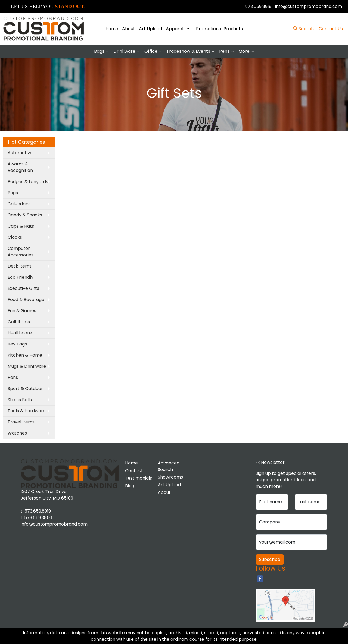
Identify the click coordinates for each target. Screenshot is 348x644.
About (129, 29)
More (244, 51)
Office (151, 51)
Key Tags (17, 344)
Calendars (19, 204)
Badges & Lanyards (28, 182)
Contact (134, 471)
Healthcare (20, 333)
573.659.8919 (258, 6)
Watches (17, 433)
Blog (130, 486)
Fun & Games (22, 311)
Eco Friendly (21, 277)
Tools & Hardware (27, 411)
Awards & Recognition (20, 167)
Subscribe (270, 559)
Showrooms (170, 477)
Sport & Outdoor (25, 389)
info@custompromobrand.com (309, 6)
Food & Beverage (26, 299)
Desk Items (20, 266)
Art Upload (150, 29)
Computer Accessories (21, 252)
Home (112, 29)
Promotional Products (219, 29)
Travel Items (21, 422)
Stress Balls (20, 400)
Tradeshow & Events (188, 51)
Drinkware (124, 51)
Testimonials (138, 478)
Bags (99, 51)
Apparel (175, 29)
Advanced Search (169, 466)
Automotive (20, 153)
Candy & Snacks (25, 215)
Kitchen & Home (25, 355)
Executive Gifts (23, 288)
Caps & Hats (21, 226)
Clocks (15, 237)
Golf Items (19, 322)
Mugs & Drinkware (27, 366)
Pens (224, 51)
